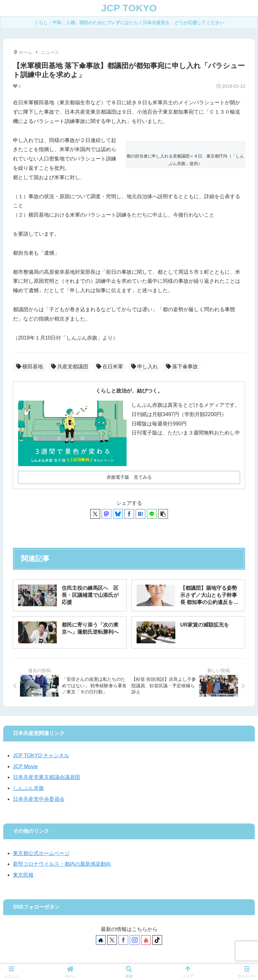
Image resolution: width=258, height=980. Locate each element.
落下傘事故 (182, 367)
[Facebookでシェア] (129, 514)
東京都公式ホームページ (41, 853)
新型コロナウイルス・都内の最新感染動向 (62, 864)
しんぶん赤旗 (28, 788)
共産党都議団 (70, 367)
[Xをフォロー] (112, 940)
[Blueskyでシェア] (118, 514)
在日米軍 (110, 367)
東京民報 (23, 875)
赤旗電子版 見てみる (129, 477)
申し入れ (144, 367)
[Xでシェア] (95, 514)
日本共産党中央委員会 (39, 799)
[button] (163, 514)
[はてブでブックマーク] (140, 514)
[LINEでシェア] (152, 514)
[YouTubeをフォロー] (146, 940)
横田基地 (30, 367)
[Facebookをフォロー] (123, 940)
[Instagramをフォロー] (135, 940)
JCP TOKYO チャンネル (41, 755)
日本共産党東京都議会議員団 (46, 777)
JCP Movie (25, 766)
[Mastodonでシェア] (107, 514)
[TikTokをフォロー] (157, 940)
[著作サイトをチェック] (101, 940)
